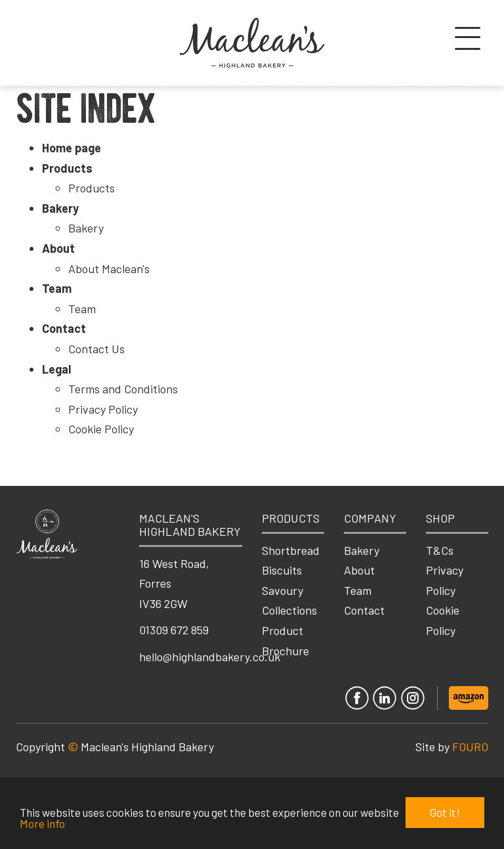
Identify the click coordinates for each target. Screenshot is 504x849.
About (58, 248)
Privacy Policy (103, 409)
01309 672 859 (174, 630)
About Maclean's (109, 269)
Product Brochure (285, 641)
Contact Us (96, 349)
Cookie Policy (101, 429)
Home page (72, 148)
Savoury (283, 590)
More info (42, 824)
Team (57, 288)
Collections (289, 610)
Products (67, 168)
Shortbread (291, 550)
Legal (56, 369)
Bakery (60, 208)
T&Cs (440, 550)
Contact (64, 328)
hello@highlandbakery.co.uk (210, 657)
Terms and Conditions (123, 389)
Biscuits (282, 570)
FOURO (470, 747)
